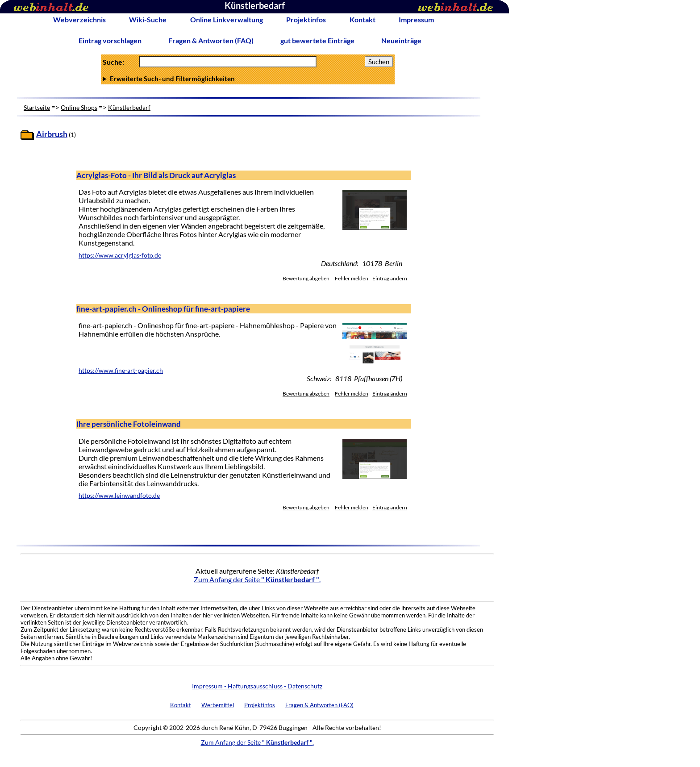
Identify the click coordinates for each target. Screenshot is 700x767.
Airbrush (52, 134)
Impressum (416, 19)
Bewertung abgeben (306, 278)
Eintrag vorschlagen (110, 40)
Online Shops (79, 107)
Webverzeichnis (79, 19)
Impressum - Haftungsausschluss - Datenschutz (257, 686)
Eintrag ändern (390, 278)
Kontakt (362, 19)
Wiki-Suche (148, 19)
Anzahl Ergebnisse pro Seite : (248, 79)
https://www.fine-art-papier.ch (121, 371)
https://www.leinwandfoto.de (119, 496)
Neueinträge (401, 40)
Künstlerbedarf (129, 107)
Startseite (37, 107)
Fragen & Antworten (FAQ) (211, 40)
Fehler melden (352, 278)
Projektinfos (306, 19)
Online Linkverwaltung (227, 19)
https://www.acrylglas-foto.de (120, 255)
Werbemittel (218, 705)
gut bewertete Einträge (317, 40)
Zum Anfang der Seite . (257, 579)
